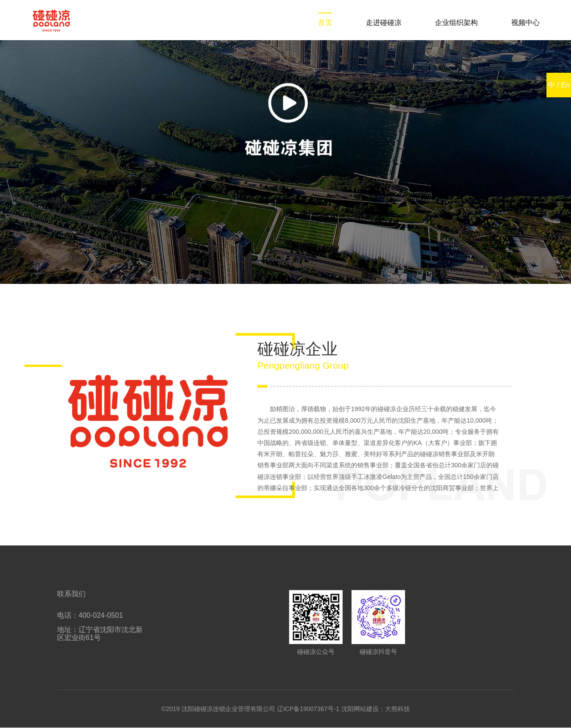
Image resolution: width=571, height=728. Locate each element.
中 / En (559, 85)
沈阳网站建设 (360, 709)
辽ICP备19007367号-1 (308, 709)
